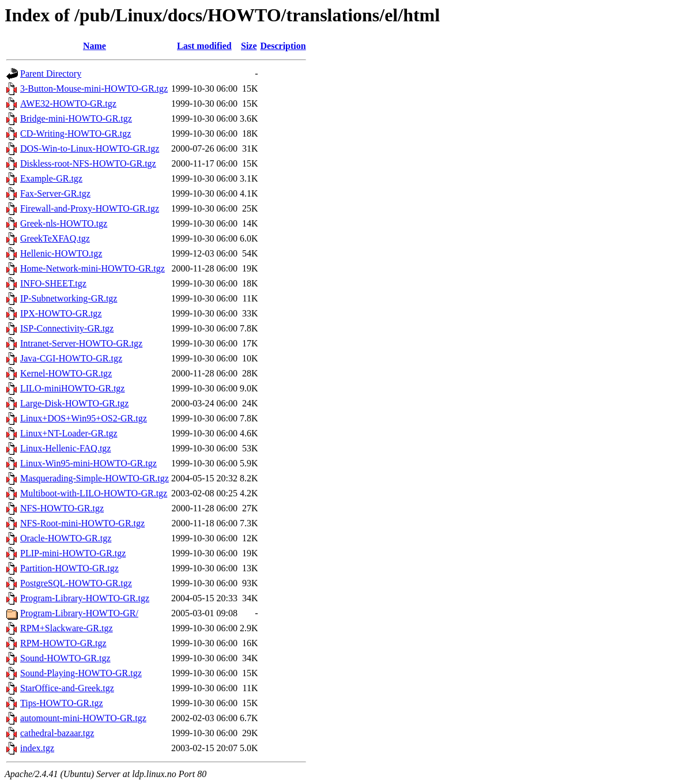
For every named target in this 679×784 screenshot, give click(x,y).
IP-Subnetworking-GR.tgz (69, 298)
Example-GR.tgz (51, 178)
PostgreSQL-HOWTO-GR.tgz (76, 583)
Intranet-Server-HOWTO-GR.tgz (81, 343)
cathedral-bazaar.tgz (57, 733)
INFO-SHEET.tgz (53, 283)
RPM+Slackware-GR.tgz (67, 628)
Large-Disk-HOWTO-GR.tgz (74, 403)
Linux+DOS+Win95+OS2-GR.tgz (84, 418)
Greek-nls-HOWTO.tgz (64, 223)
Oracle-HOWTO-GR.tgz (66, 538)
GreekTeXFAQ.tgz (55, 238)
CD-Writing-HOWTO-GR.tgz (76, 133)
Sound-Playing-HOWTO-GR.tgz (81, 673)
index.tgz (37, 748)
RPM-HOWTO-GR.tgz (63, 643)
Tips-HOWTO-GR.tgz (62, 703)
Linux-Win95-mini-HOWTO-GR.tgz (88, 463)
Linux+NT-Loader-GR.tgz (69, 433)
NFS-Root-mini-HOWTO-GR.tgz (82, 523)
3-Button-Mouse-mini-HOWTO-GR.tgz (94, 88)
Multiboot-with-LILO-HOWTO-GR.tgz (94, 493)
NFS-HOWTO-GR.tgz (62, 508)
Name (95, 46)
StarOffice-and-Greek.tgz (67, 688)
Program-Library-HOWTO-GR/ (79, 613)
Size (249, 46)
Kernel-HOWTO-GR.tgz (66, 373)
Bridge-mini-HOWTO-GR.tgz (76, 118)
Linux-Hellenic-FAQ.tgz (65, 448)
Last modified (204, 46)
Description (283, 46)
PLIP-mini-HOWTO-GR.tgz (73, 553)
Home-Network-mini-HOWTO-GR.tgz (93, 268)
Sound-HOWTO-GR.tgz (65, 658)
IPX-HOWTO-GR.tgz (61, 313)
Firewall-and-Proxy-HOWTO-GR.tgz (90, 208)
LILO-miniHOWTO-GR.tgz (72, 388)
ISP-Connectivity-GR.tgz (67, 328)
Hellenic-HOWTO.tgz (61, 253)
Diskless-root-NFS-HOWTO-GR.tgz (88, 163)
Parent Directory (51, 73)
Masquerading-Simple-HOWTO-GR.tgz (95, 478)
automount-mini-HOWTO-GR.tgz (83, 718)
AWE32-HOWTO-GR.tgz (68, 103)
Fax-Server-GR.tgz (55, 193)
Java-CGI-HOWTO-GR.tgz (71, 358)
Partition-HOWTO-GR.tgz (69, 568)
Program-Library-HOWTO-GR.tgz (85, 598)
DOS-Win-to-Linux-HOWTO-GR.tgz (90, 148)
